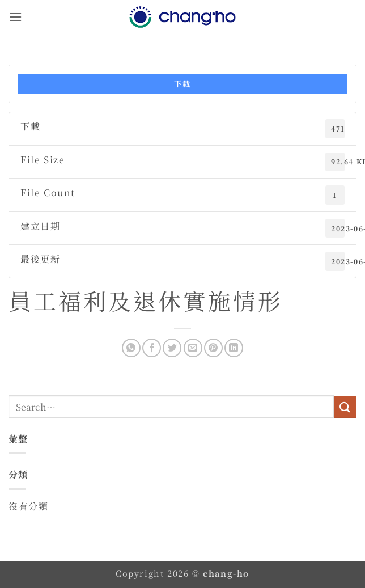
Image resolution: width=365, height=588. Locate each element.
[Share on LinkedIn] (234, 348)
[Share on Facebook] (152, 348)
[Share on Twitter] (172, 348)
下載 (182, 84)
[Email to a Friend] (193, 348)
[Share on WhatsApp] (131, 348)
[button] (16, 17)
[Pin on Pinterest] (213, 348)
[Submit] (345, 407)
